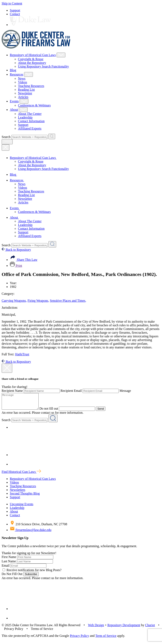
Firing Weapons (38, 301)
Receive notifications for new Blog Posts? (32, 573)
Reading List (26, 90)
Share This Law (24, 260)
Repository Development (124, 628)
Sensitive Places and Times (68, 301)
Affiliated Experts (30, 128)
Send (105, 412)
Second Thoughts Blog (25, 497)
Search (6, 137)
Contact (15, 14)
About (14, 110)
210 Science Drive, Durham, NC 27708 (39, 527)
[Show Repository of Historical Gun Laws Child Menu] (61, 55)
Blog (13, 70)
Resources (17, 74)
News (22, 79)
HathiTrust (22, 354)
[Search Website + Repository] (52, 136)
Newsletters (18, 493)
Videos (22, 82)
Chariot (150, 628)
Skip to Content (12, 3)
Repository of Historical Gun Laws (33, 55)
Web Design (96, 628)
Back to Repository (16, 250)
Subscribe (31, 577)
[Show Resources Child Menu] (28, 74)
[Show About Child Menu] (23, 110)
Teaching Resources (31, 86)
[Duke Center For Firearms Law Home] (36, 47)
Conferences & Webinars (34, 105)
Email (6, 569)
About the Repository (32, 63)
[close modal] (7, 368)
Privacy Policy (79, 639)
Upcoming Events (22, 507)
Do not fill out (53, 412)
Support (15, 10)
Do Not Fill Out (12, 577)
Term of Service (106, 639)
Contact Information (31, 121)
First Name (9, 560)
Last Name (9, 564)
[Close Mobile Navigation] (6, 147)
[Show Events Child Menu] (24, 101)
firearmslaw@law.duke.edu (31, 533)
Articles (23, 97)
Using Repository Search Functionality (43, 66)
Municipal (9, 315)
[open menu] (7, 142)
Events (14, 101)
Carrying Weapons (14, 301)
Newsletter (25, 93)
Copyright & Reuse (31, 59)
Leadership (25, 117)
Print (16, 266)
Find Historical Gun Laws (21, 475)
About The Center (30, 114)
